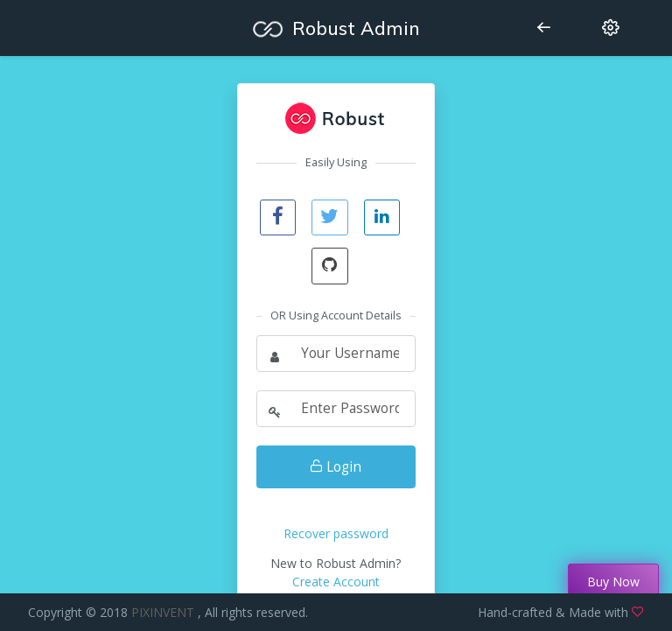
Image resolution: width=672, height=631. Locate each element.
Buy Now (613, 582)
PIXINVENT (164, 612)
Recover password (336, 533)
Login (336, 467)
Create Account (336, 582)
